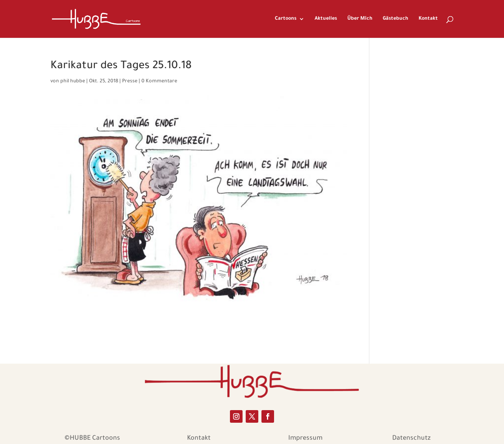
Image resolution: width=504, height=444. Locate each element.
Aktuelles (326, 19)
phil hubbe (73, 82)
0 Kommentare (159, 82)
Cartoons (286, 19)
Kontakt (428, 19)
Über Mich (360, 19)
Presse (130, 82)
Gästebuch (396, 19)
